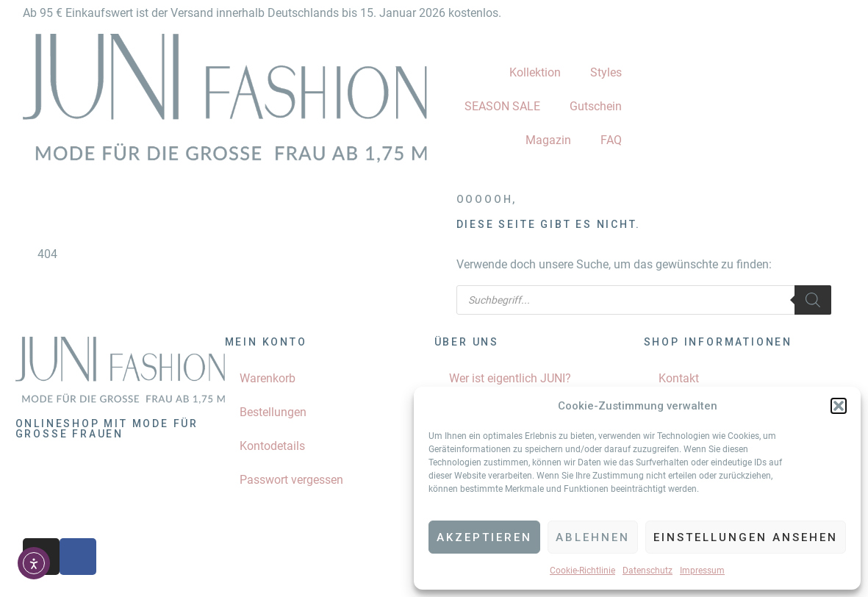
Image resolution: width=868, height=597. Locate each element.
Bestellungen (273, 412)
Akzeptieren (484, 537)
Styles (606, 72)
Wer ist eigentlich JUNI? (510, 378)
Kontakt (679, 378)
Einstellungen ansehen (746, 537)
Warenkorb (268, 378)
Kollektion (535, 72)
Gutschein (596, 106)
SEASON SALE (502, 106)
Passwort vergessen (291, 480)
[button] (839, 406)
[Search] (813, 300)
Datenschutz (648, 571)
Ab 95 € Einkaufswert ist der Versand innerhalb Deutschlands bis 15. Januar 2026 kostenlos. (262, 13)
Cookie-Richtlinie (582, 571)
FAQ (611, 140)
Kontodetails (272, 446)
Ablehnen (593, 537)
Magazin (548, 140)
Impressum (702, 571)
